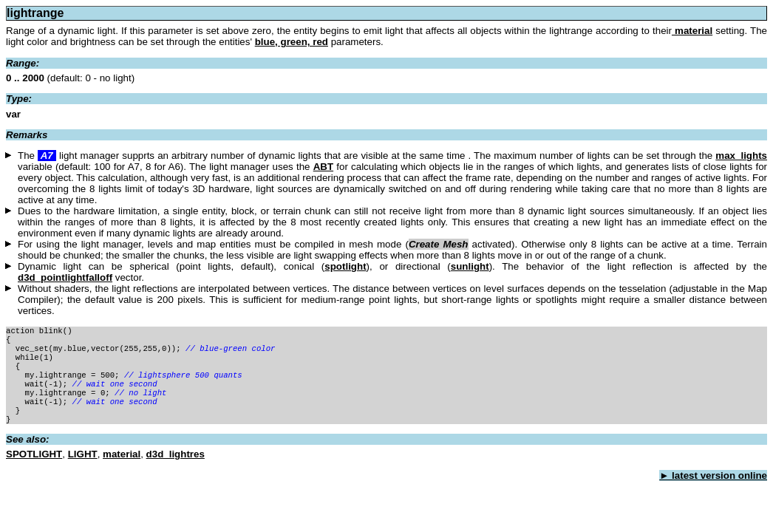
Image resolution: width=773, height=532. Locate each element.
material (692, 31)
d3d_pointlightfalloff (65, 277)
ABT (323, 167)
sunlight (470, 266)
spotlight (345, 266)
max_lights (741, 156)
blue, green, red (292, 42)
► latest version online (713, 492)
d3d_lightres (176, 470)
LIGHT (83, 470)
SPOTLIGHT (34, 470)
